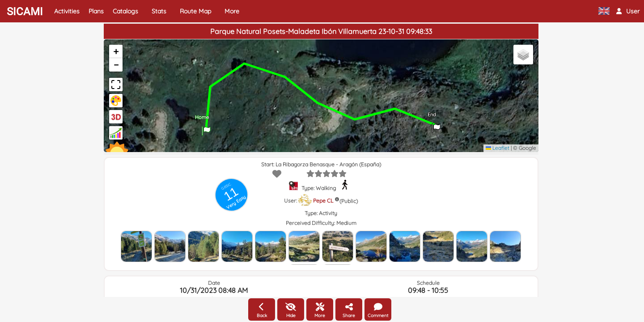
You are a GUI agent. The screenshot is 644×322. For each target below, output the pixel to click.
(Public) (349, 201)
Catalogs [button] (125, 11)
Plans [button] (96, 11)
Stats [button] (159, 11)
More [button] (232, 11)
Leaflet (498, 148)
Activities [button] (67, 11)
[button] (628, 11)
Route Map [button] (195, 11)
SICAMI (25, 12)
